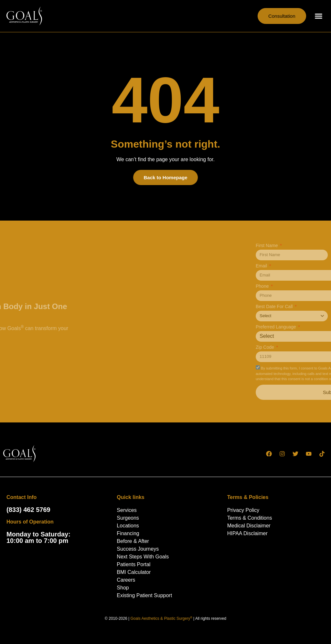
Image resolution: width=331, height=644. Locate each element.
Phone (309, 286)
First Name (313, 246)
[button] (319, 16)
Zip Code (311, 347)
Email (308, 266)
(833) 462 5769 (28, 510)
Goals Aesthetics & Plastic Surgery (161, 618)
